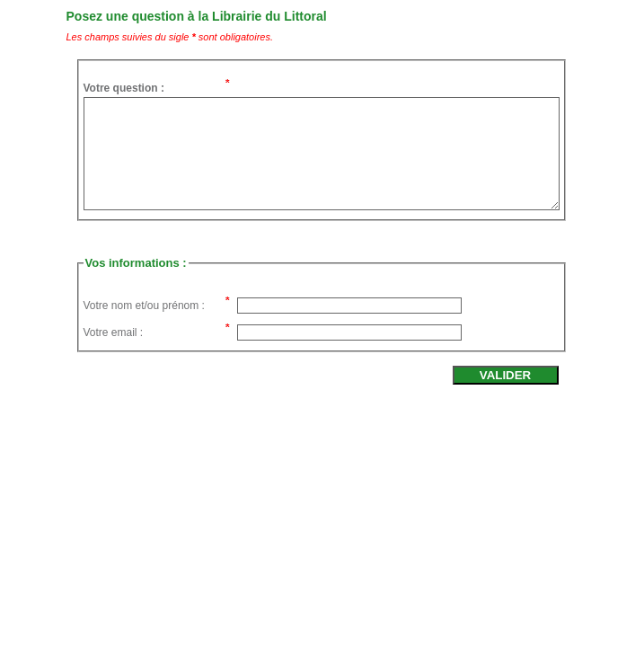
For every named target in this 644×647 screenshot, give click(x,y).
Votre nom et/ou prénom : (144, 306)
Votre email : (114, 332)
